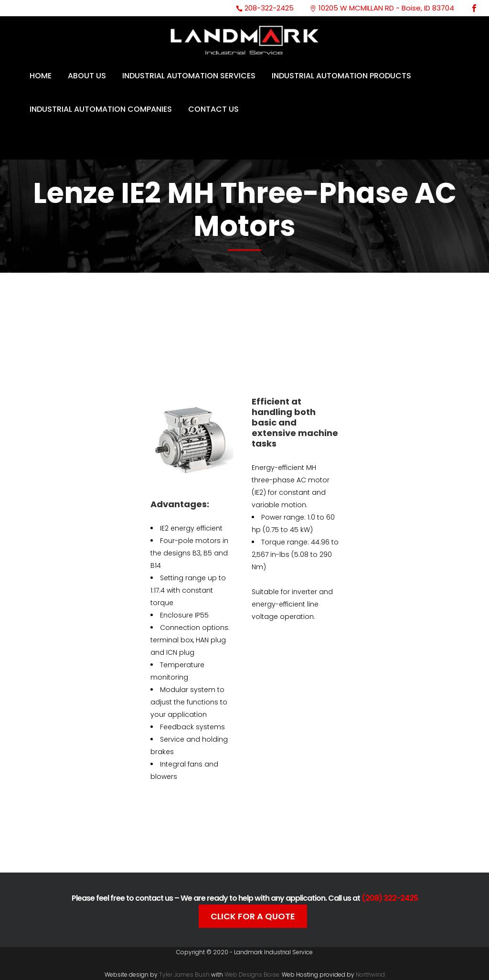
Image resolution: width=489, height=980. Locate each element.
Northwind (370, 975)
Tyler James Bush (184, 975)
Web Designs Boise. (252, 975)
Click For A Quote (253, 916)
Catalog (196, 840)
